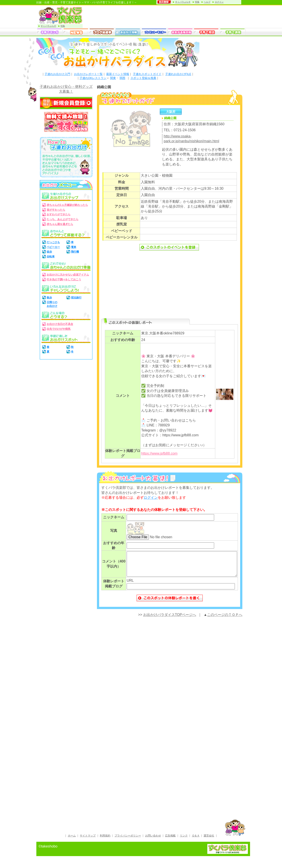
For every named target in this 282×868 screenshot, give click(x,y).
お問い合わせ (153, 840)
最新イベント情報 (118, 74)
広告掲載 (170, 840)
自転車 (51, 257)
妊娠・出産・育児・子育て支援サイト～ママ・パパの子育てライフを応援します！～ (87, 2)
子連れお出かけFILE (178, 74)
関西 (122, 78)
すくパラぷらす (183, 2)
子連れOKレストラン (93, 78)
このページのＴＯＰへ (225, 619)
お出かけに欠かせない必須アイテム (68, 275)
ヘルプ (207, 2)
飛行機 (75, 252)
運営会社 (209, 840)
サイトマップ (88, 840)
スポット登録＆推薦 (143, 78)
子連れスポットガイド (147, 74)
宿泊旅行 (76, 298)
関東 (113, 78)
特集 (197, 2)
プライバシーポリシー (128, 840)
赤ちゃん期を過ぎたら (60, 224)
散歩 (49, 298)
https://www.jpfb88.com (159, 453)
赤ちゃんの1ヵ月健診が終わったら (67, 205)
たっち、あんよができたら (63, 219)
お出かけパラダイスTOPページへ (170, 619)
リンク (184, 840)
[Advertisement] (170, 287)
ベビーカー (53, 247)
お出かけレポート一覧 (88, 74)
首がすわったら (56, 210)
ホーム (72, 840)
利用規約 (105, 840)
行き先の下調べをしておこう (64, 279)
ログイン (219, 2)
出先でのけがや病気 (59, 329)
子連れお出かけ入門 (57, 74)
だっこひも (53, 242)
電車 (74, 247)
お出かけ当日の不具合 (60, 324)
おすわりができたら (59, 214)
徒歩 (49, 252)
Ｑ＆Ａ (196, 840)
